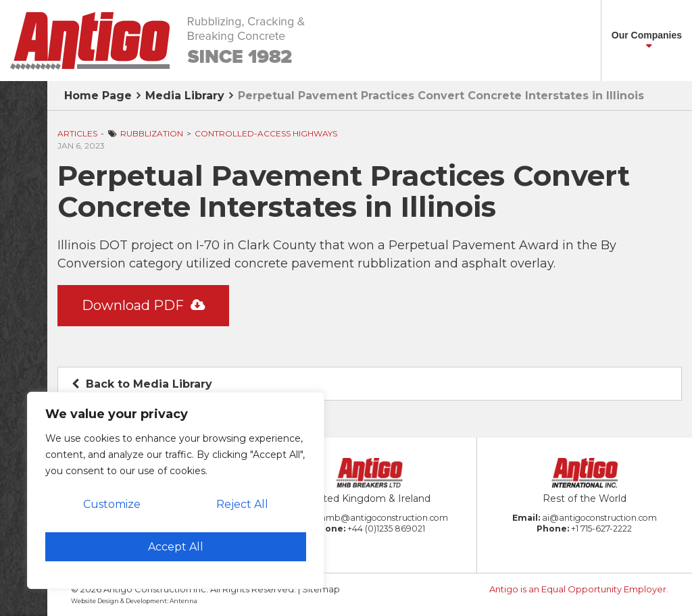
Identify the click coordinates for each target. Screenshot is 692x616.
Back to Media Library (142, 384)
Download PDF (143, 305)
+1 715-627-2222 (601, 529)
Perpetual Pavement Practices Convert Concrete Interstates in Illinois (441, 96)
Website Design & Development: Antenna (134, 601)
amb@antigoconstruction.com (384, 518)
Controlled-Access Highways (266, 133)
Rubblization (152, 133)
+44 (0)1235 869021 (386, 529)
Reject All (242, 504)
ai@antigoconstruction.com (599, 518)
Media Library (185, 96)
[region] (176, 490)
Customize (112, 504)
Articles (77, 133)
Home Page (98, 96)
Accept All (176, 547)
